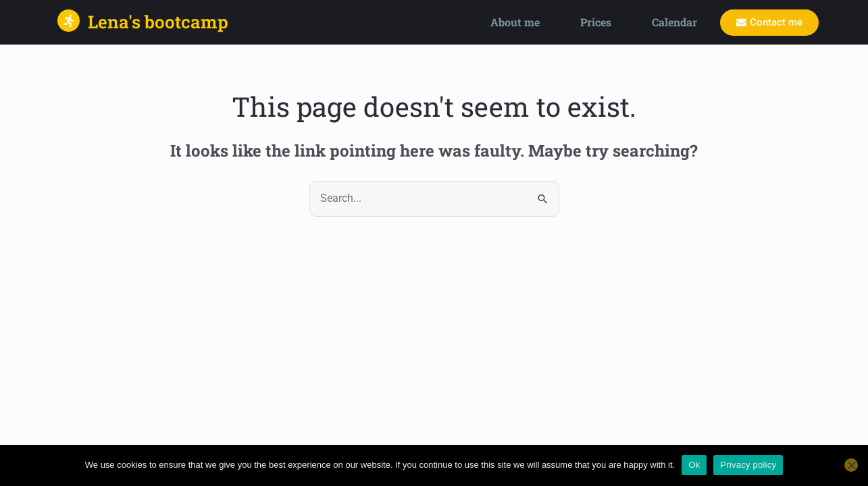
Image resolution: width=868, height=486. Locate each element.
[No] (851, 465)
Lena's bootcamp (158, 22)
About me (515, 22)
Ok (694, 465)
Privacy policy (748, 465)
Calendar (674, 22)
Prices (596, 22)
